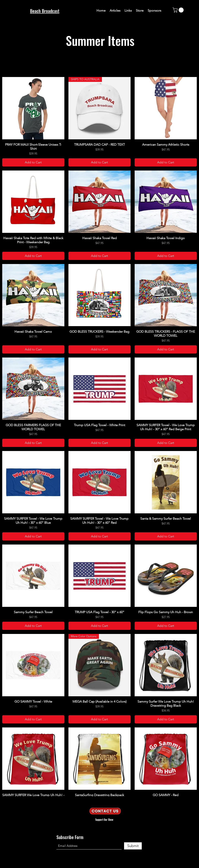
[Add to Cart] (33, 162)
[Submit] (133, 846)
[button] (179, 10)
